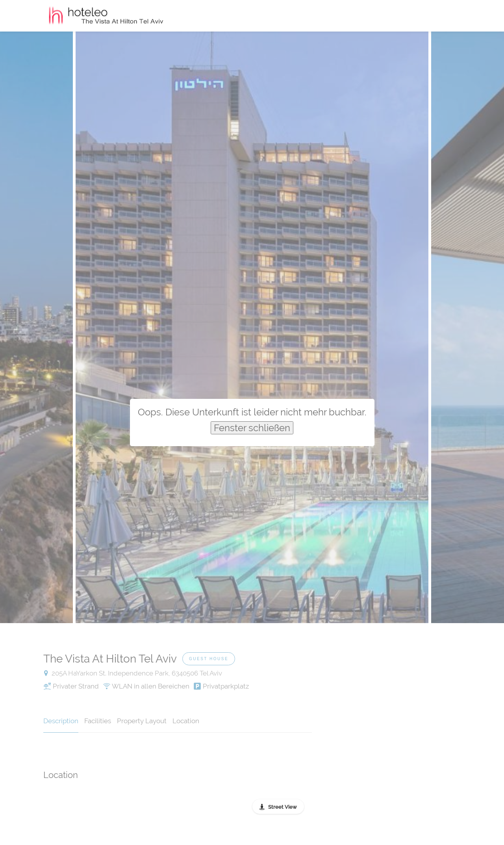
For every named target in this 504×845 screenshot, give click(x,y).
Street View (283, 807)
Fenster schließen (252, 428)
